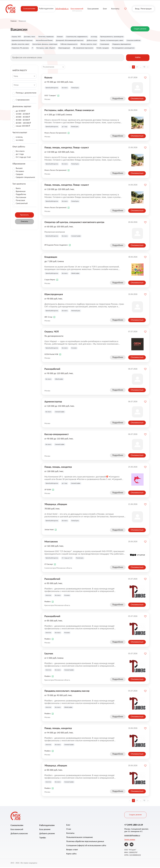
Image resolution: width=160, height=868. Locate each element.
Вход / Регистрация (143, 9)
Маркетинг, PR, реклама (44, 49)
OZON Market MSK (51, 355)
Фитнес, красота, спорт (114, 45)
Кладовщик (51, 258)
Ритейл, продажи (132, 49)
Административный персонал (23, 41)
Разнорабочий (52, 370)
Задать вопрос (130, 841)
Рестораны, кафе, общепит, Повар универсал (69, 111)
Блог (68, 826)
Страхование (131, 45)
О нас (69, 830)
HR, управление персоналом (112, 49)
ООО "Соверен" (50, 97)
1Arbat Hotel (49, 531)
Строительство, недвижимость (82, 37)
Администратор (53, 402)
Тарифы (43, 839)
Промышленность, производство (119, 37)
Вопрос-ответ (72, 851)
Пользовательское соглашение (80, 838)
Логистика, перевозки (48, 37)
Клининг (63, 37)
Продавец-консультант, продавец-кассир (67, 692)
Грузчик (49, 654)
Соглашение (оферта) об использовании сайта (86, 847)
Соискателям (29, 9)
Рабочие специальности (93, 45)
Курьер (48, 78)
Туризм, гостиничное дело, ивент (120, 41)
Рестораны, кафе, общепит (72, 49)
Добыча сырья (98, 41)
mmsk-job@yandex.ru (132, 836)
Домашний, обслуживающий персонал (74, 41)
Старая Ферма (50, 281)
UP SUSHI (48, 491)
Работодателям (46, 9)
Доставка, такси (31, 37)
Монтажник (51, 542)
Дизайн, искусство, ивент (40, 45)
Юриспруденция (91, 49)
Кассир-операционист (57, 435)
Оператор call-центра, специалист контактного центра (74, 223)
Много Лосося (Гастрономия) (55, 134)
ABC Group (48, 318)
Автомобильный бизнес (47, 41)
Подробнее (118, 100)
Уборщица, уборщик (56, 505)
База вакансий (17, 830)
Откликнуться (137, 100)
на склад (100, 37)
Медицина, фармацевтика (22, 49)
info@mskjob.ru (62, 9)
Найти (138, 59)
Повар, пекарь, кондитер (58, 468)
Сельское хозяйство (19, 45)
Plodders (48, 603)
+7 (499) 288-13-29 (134, 826)
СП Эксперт (49, 565)
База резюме (45, 830)
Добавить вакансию (19, 835)
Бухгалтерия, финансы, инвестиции (66, 45)
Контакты (70, 834)
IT (58, 49)
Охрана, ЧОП (17, 37)
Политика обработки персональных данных (85, 842)
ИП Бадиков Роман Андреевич (56, 246)
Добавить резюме (47, 835)
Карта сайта (71, 855)
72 (144, 68)
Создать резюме (140, 29)
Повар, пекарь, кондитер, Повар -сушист (67, 148)
